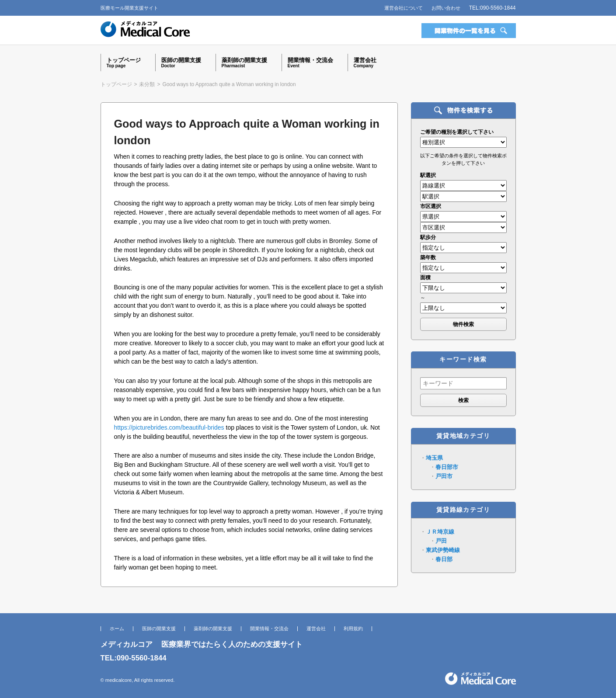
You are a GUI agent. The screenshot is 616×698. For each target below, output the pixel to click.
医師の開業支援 (159, 629)
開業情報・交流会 (269, 629)
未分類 (147, 84)
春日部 (444, 559)
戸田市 (444, 476)
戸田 (441, 541)
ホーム (117, 629)
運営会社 (316, 629)
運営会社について (404, 8)
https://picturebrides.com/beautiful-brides (169, 427)
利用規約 (353, 629)
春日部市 (447, 467)
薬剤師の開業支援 (213, 629)
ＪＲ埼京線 (440, 532)
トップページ (116, 84)
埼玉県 (434, 458)
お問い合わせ (446, 8)
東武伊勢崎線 (443, 550)
